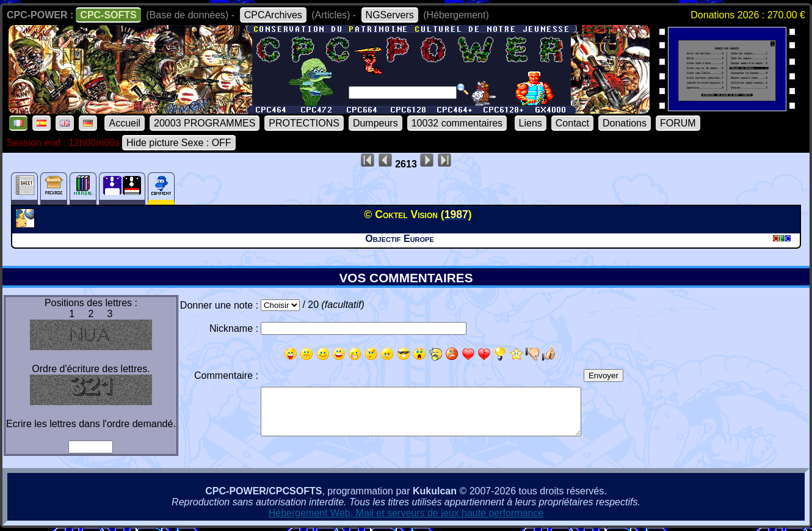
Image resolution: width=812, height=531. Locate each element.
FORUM (678, 123)
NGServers (390, 15)
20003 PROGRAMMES (205, 123)
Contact (572, 123)
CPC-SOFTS (108, 15)
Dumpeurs (375, 123)
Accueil (125, 123)
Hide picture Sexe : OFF (179, 143)
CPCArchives (273, 15)
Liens (531, 123)
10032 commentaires (457, 123)
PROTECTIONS (304, 123)
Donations (625, 123)
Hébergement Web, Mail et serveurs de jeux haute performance (406, 513)
